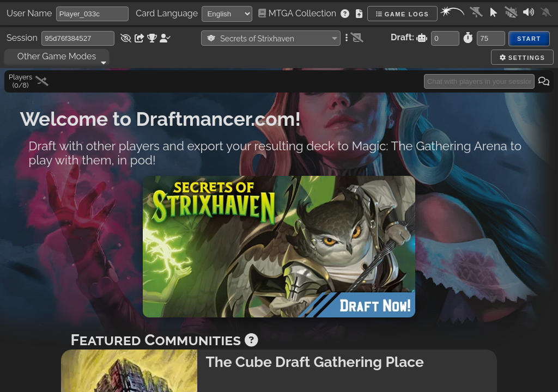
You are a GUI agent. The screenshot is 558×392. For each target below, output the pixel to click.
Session (22, 38)
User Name (29, 13)
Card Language (167, 13)
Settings (522, 57)
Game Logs (402, 14)
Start (529, 39)
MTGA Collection (298, 13)
